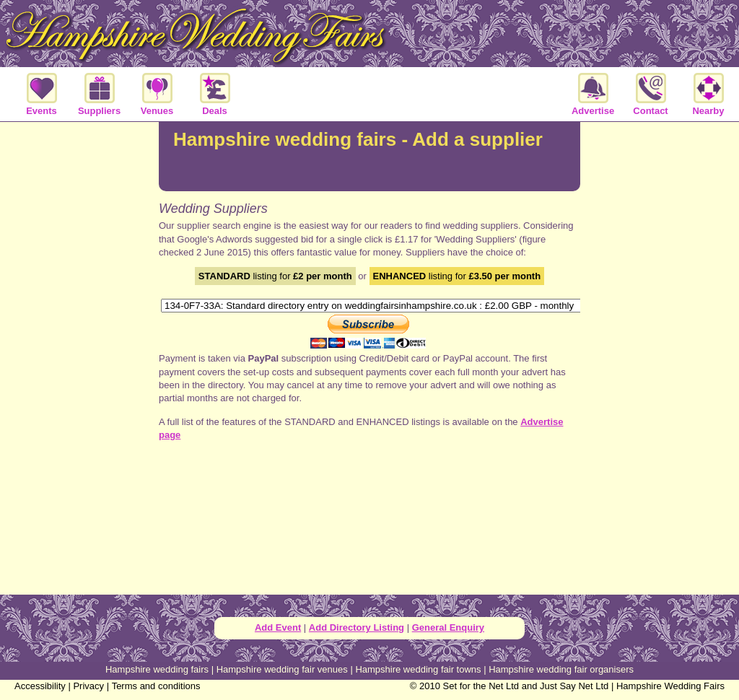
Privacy (88, 686)
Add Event (278, 627)
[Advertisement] (79, 356)
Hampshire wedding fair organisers (561, 669)
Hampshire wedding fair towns (418, 669)
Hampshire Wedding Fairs (670, 686)
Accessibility (40, 686)
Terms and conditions (156, 686)
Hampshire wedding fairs (157, 669)
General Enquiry (448, 627)
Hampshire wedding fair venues (282, 669)
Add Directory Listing (357, 627)
